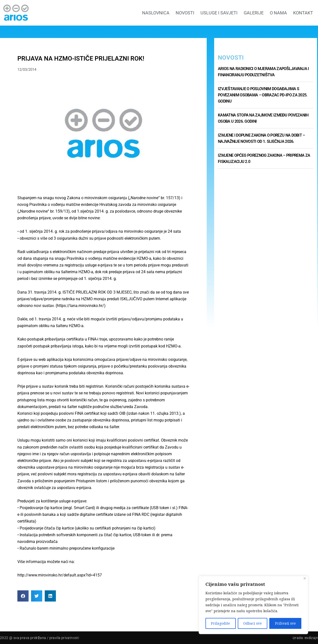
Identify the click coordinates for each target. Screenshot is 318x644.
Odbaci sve (253, 623)
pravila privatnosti (64, 638)
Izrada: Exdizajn (305, 638)
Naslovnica (156, 13)
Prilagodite (220, 623)
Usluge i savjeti (219, 13)
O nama (278, 13)
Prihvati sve (285, 623)
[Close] (305, 578)
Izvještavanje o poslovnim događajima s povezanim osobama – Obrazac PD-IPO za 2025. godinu (263, 95)
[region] (253, 605)
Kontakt (303, 13)
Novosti (185, 13)
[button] (23, 596)
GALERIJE (254, 13)
